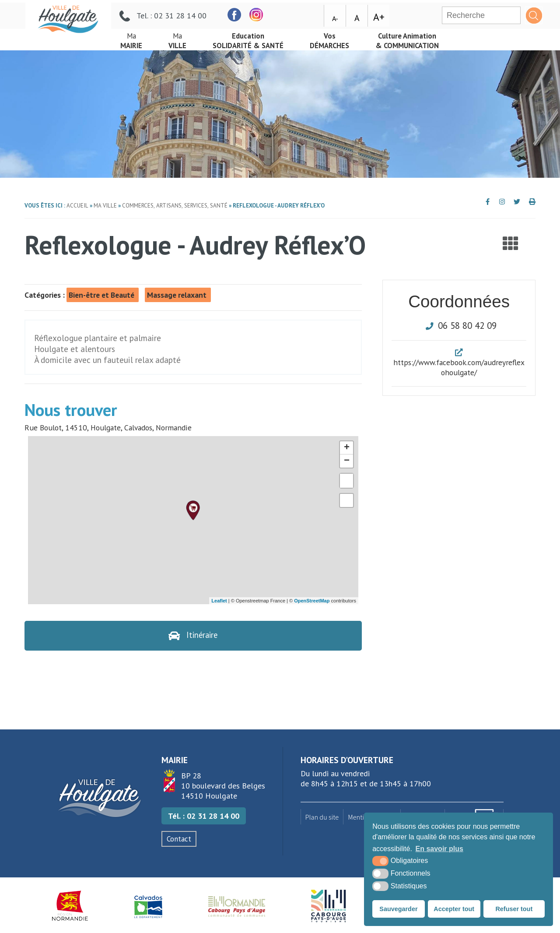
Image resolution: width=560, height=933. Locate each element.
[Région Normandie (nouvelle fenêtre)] (70, 907)
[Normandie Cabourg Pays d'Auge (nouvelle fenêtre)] (237, 907)
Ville (181, 39)
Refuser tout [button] (514, 909)
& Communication (425, 39)
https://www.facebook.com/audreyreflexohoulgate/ (459, 367)
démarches (342, 39)
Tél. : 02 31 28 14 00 (204, 817)
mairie (133, 39)
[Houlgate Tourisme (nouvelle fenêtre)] (328, 907)
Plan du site (322, 817)
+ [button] (347, 448)
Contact (179, 840)
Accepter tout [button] (454, 909)
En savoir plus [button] (439, 849)
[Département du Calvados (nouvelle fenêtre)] (148, 907)
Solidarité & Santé (255, 39)
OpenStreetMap (312, 601)
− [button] (347, 461)
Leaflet (219, 601)
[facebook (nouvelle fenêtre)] (301, 12)
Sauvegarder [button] (398, 909)
